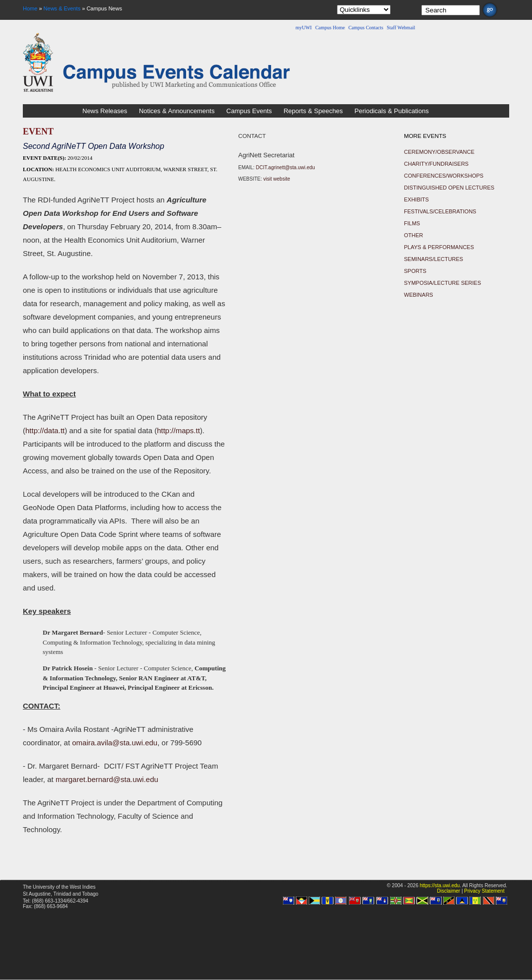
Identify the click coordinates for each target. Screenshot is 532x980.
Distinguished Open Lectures (449, 188)
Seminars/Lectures (433, 259)
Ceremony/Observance (439, 152)
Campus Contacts (366, 28)
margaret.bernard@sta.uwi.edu (107, 779)
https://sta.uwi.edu (440, 885)
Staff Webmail (401, 28)
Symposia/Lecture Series (442, 283)
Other (414, 235)
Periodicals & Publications (392, 111)
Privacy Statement (484, 891)
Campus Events (249, 111)
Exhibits (416, 199)
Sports (415, 271)
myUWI (303, 28)
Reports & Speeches (313, 111)
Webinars (419, 295)
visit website (277, 179)
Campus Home (330, 28)
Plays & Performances (439, 247)
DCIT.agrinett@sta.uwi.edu (286, 167)
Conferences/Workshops (444, 176)
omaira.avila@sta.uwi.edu (115, 743)
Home (30, 8)
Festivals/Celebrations (440, 211)
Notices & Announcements (177, 111)
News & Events (62, 8)
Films (412, 223)
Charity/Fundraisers (436, 164)
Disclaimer (448, 891)
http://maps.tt (178, 430)
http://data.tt (45, 430)
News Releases (105, 111)
